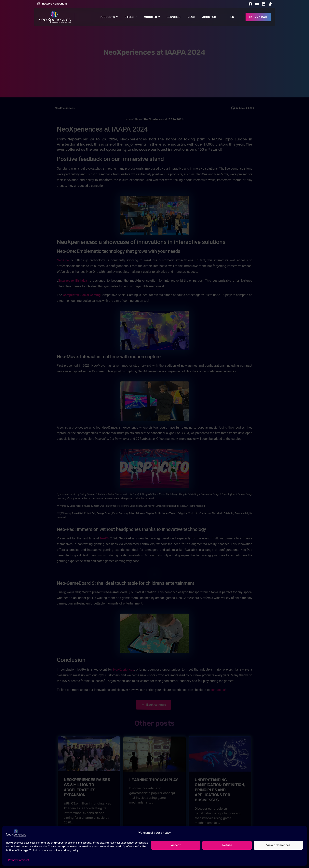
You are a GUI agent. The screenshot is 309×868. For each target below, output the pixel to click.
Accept (176, 845)
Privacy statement (19, 860)
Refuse (227, 845)
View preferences (278, 845)
